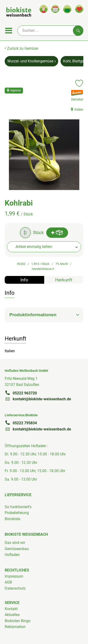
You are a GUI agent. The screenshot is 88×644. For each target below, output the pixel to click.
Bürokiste (12, 519)
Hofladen (12, 555)
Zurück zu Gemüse (21, 48)
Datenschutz (15, 588)
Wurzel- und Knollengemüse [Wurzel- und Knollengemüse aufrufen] (31, 61)
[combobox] (44, 247)
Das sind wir (15, 543)
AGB (8, 582)
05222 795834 (21, 423)
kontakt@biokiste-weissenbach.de (38, 399)
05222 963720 (21, 393)
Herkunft (64, 280)
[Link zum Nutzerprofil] (44, 9)
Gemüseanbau (17, 549)
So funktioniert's (18, 507)
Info (24, 280)
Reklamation (15, 627)
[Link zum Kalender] (55, 9)
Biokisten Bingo (18, 621)
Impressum (14, 576)
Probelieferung (17, 513)
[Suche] (50, 31)
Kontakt (11, 609)
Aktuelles (12, 615)
